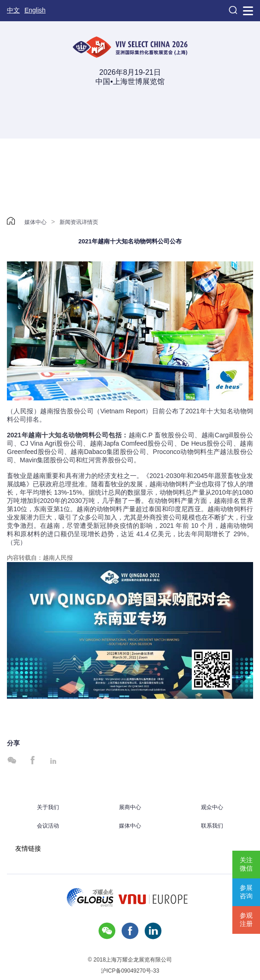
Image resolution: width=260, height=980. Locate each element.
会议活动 (48, 826)
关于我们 (48, 807)
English (35, 10)
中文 (13, 10)
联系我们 (212, 826)
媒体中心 (35, 222)
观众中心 (212, 807)
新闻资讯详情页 (79, 222)
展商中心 (130, 807)
